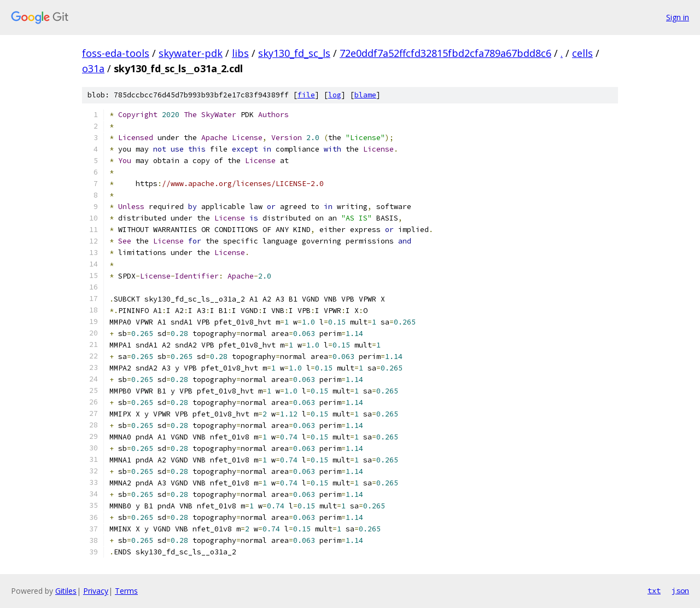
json (680, 590)
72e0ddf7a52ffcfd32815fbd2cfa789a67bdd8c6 (445, 53)
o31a (93, 68)
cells (582, 53)
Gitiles (66, 591)
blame (365, 95)
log (335, 95)
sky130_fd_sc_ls (294, 53)
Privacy (96, 591)
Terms (126, 591)
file (306, 95)
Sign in (678, 17)
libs (240, 53)
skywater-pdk (191, 53)
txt (654, 590)
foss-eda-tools (116, 53)
